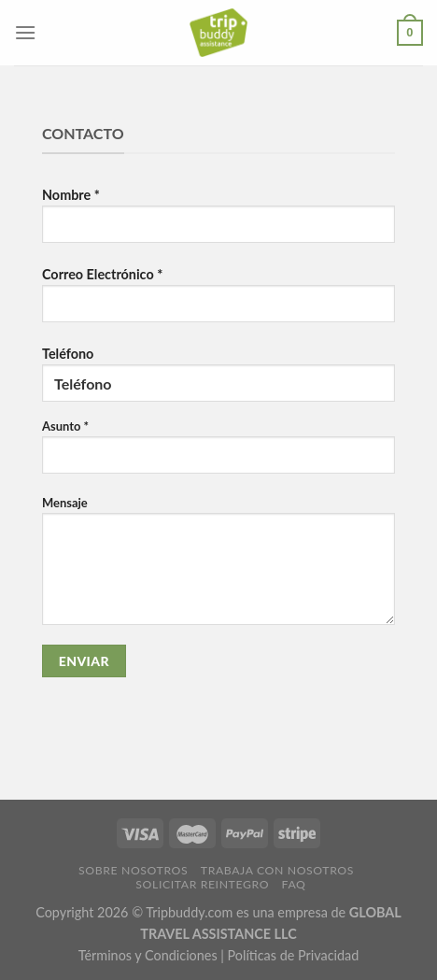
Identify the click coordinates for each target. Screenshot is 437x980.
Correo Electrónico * (218, 302)
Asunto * (218, 454)
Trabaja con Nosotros (277, 870)
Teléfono (218, 512)
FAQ (294, 884)
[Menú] (25, 32)
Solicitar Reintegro (202, 884)
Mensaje (218, 568)
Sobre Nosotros (133, 870)
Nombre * (218, 222)
